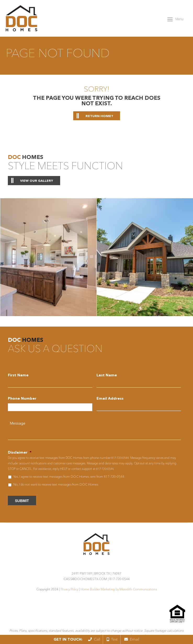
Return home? (99, 116)
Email (132, 639)
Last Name (107, 375)
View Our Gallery (37, 181)
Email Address (110, 398)
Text (112, 639)
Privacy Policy (69, 589)
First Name (18, 375)
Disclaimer (20, 452)
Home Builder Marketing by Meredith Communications (119, 589)
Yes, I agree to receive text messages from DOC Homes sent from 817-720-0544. (69, 477)
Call (94, 639)
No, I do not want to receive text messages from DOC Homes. (56, 484)
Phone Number (22, 398)
